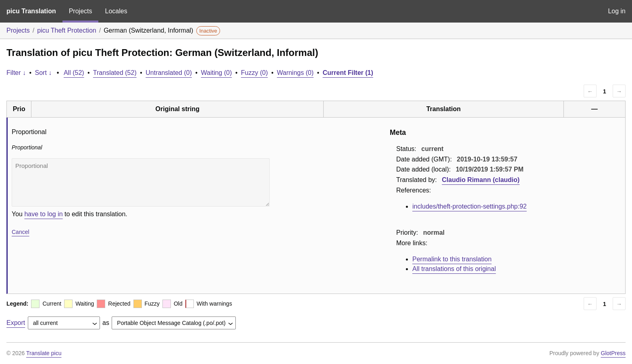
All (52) (74, 73)
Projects (81, 11)
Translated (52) (115, 73)
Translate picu (44, 353)
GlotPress (613, 353)
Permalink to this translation (452, 259)
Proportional (141, 182)
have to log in (43, 214)
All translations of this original (454, 269)
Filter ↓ (16, 73)
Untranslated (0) (169, 73)
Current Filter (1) (348, 73)
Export (16, 323)
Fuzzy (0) (255, 73)
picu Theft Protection (67, 30)
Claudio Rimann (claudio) (481, 180)
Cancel (21, 232)
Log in (617, 11)
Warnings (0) (295, 73)
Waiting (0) (217, 73)
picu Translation (31, 11)
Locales (116, 11)
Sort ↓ (44, 73)
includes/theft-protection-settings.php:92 (470, 206)
